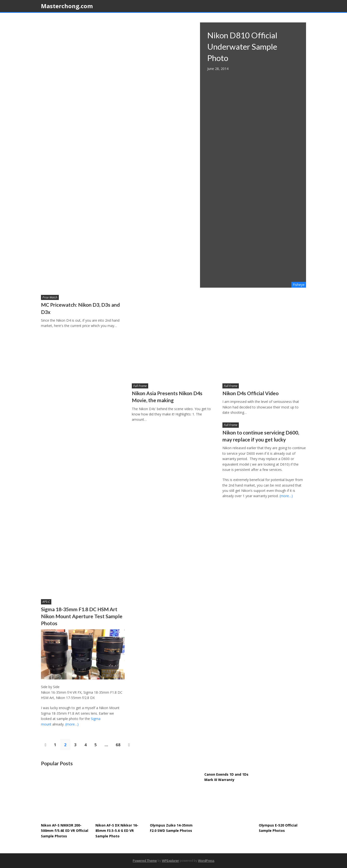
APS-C (46, 602)
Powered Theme (145, 861)
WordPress (206, 861)
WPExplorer (170, 861)
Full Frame (140, 386)
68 (118, 745)
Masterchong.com (67, 6)
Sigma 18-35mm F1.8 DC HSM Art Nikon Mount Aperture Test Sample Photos (82, 616)
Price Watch (50, 297)
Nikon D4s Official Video (250, 393)
